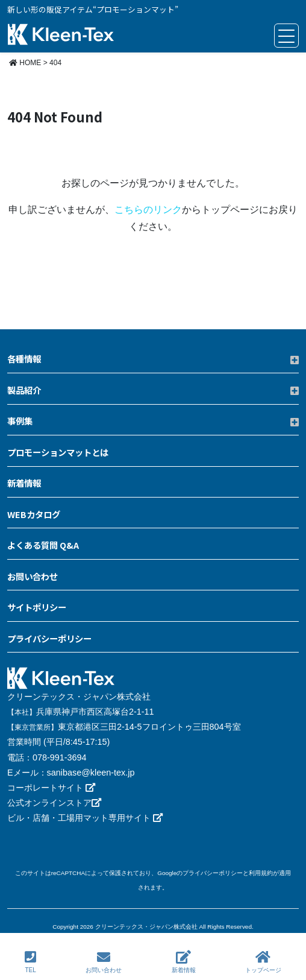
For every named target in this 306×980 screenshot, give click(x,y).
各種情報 (24, 359)
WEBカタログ (34, 514)
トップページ (263, 962)
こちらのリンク (148, 210)
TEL (30, 962)
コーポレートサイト (51, 788)
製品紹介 (24, 390)
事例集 (20, 421)
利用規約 (261, 873)
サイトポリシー (37, 607)
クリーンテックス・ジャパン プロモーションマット (61, 36)
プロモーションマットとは (58, 452)
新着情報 (184, 962)
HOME (25, 63)
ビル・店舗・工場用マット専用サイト (85, 818)
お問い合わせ (104, 962)
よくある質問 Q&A (43, 545)
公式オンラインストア (54, 803)
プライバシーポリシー (49, 638)
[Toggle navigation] (286, 36)
